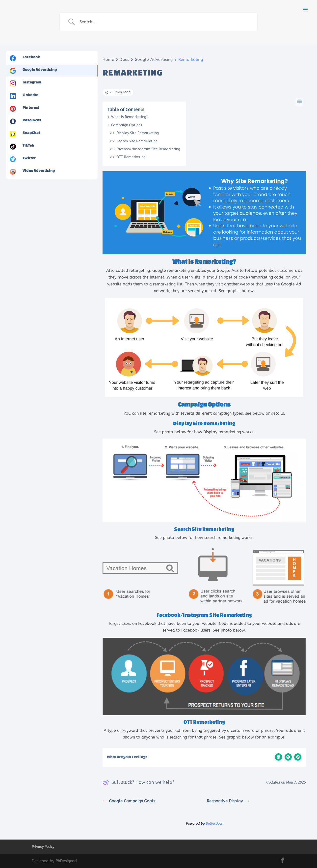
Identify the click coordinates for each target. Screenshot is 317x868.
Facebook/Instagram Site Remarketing (148, 149)
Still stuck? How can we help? (138, 783)
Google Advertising (154, 60)
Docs (124, 60)
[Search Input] (165, 22)
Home (108, 60)
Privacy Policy (43, 847)
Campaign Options (127, 125)
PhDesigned (66, 861)
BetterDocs (214, 824)
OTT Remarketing (131, 157)
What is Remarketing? (130, 117)
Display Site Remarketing (138, 133)
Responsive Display (228, 801)
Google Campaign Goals (129, 801)
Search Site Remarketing (137, 141)
